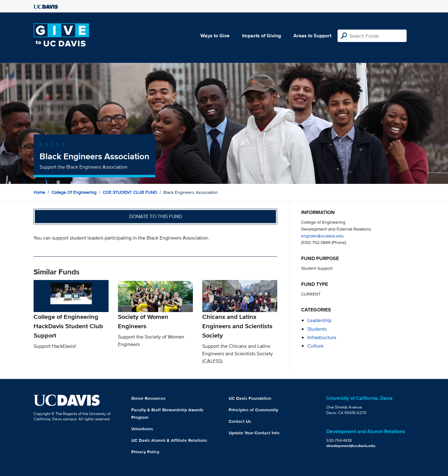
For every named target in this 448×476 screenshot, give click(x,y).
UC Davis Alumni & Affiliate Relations (169, 440)
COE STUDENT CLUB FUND (130, 192)
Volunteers (142, 429)
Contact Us (240, 421)
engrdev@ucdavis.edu (322, 236)
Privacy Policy (145, 452)
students (317, 329)
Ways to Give (215, 36)
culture (315, 346)
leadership (319, 320)
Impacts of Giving (261, 36)
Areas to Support (312, 36)
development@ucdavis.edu (351, 446)
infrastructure (322, 337)
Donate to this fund (156, 216)
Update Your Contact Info (254, 433)
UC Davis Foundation (250, 398)
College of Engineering (74, 192)
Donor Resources (148, 398)
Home (39, 192)
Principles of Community (253, 410)
